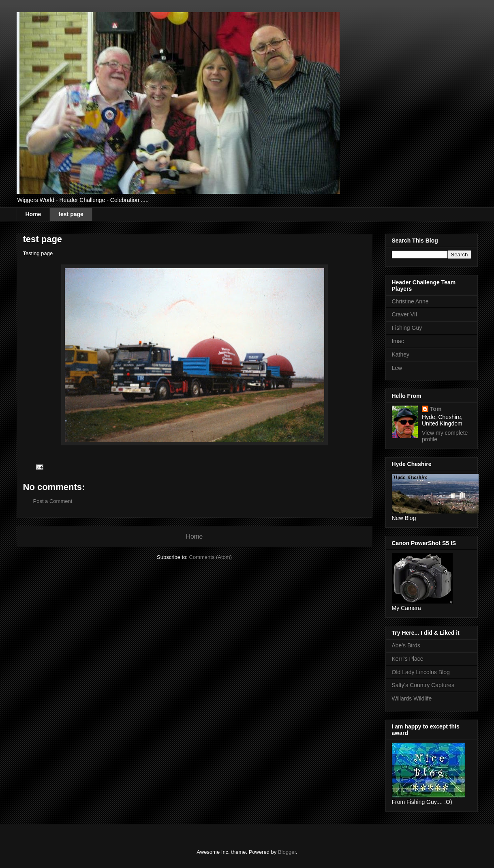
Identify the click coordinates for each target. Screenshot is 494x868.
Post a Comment (53, 501)
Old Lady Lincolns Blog (421, 672)
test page (71, 214)
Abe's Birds (406, 645)
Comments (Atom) (211, 557)
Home (33, 214)
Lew (397, 368)
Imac (398, 341)
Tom (436, 409)
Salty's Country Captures (423, 685)
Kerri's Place (408, 659)
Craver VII (405, 314)
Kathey (401, 355)
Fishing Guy (407, 328)
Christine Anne (410, 301)
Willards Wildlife (412, 698)
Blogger (287, 852)
